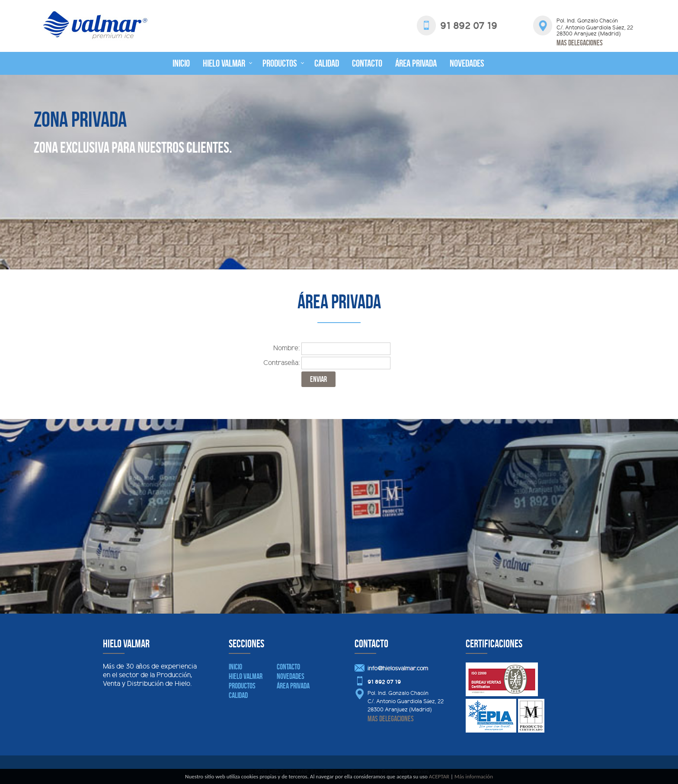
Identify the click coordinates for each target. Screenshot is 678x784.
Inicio (181, 63)
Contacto (367, 63)
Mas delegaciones (580, 43)
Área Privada (293, 686)
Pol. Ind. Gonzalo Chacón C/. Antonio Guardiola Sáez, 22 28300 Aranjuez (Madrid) (406, 702)
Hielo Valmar (224, 63)
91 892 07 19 (384, 682)
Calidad (327, 63)
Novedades (467, 63)
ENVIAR (318, 379)
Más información (474, 776)
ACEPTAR (439, 776)
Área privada (416, 63)
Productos (280, 63)
